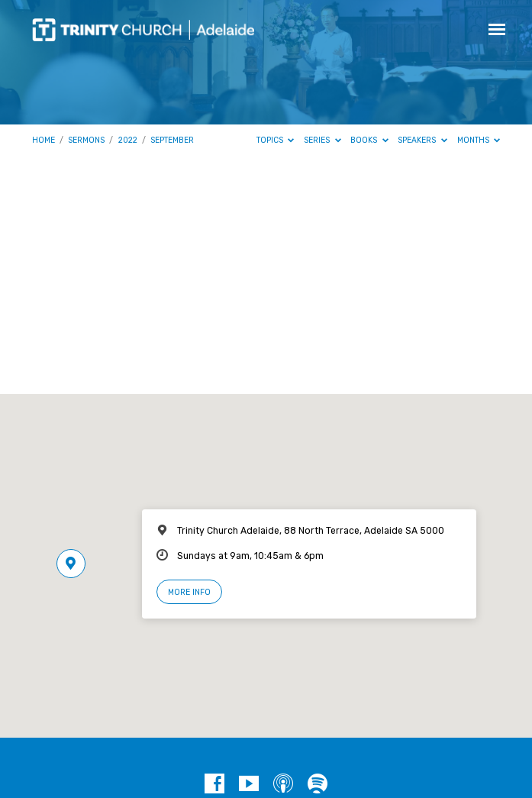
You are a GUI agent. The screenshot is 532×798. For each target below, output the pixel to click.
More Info (189, 592)
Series (322, 140)
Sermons (86, 140)
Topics (276, 140)
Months (479, 140)
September (172, 140)
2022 (128, 140)
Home (44, 140)
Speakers (422, 140)
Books (369, 140)
